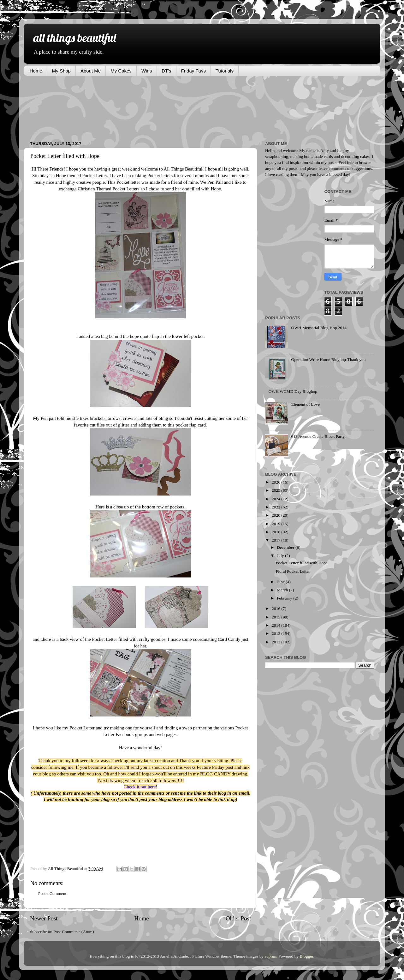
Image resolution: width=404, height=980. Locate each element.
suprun (271, 956)
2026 (276, 482)
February (285, 598)
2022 (276, 507)
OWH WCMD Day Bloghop (293, 391)
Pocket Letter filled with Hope (302, 563)
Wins (147, 71)
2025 (276, 490)
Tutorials (225, 71)
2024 (276, 499)
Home (36, 71)
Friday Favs (193, 71)
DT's (166, 71)
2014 (276, 625)
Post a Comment (52, 893)
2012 (276, 642)
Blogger (307, 956)
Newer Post (44, 918)
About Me (91, 71)
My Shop (61, 71)
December (286, 547)
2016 (276, 609)
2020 (276, 515)
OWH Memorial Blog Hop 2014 (319, 328)
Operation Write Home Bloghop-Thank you (328, 360)
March (283, 590)
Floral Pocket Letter (293, 571)
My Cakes (121, 71)
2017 (276, 540)
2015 (276, 617)
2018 (276, 532)
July (281, 556)
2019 (276, 524)
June (281, 582)
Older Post (238, 918)
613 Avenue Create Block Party (318, 436)
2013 (276, 633)
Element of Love (305, 404)
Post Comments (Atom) (74, 932)
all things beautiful (74, 38)
